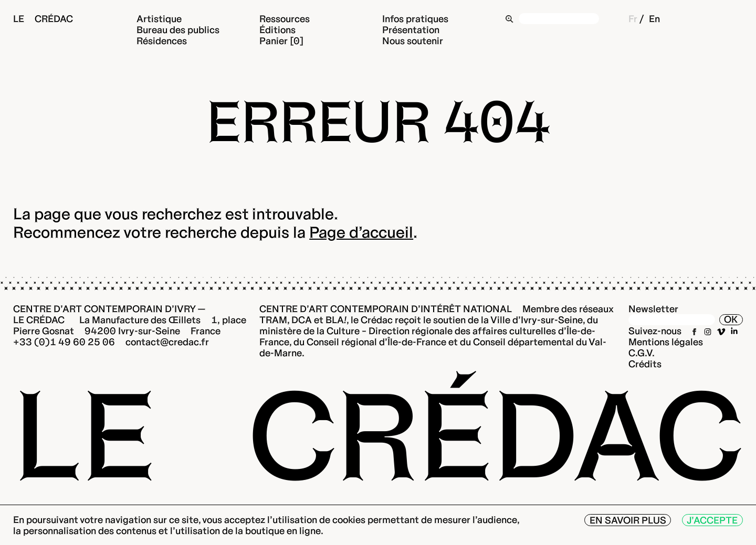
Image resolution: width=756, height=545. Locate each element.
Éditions (277, 30)
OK (731, 319)
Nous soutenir (413, 41)
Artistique (159, 19)
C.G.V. (642, 353)
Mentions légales (666, 342)
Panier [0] (281, 41)
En (654, 19)
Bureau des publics (178, 30)
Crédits (645, 364)
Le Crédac (43, 19)
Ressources (285, 19)
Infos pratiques (415, 19)
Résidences (162, 41)
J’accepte (712, 520)
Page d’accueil (361, 232)
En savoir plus (628, 520)
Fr (633, 19)
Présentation (411, 30)
